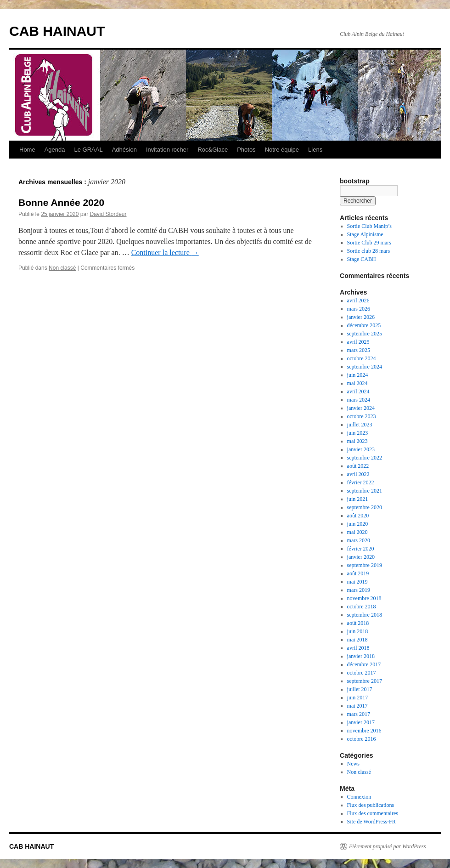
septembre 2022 (365, 458)
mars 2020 (359, 540)
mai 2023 (357, 441)
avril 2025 (358, 342)
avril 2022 (358, 474)
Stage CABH (362, 259)
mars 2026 (359, 309)
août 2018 (358, 623)
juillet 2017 (360, 689)
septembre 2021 (365, 491)
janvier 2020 (361, 557)
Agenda (55, 150)
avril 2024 (358, 391)
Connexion (359, 797)
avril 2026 (358, 301)
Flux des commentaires (373, 813)
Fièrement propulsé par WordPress (387, 846)
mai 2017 (357, 706)
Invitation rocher (167, 150)
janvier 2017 (361, 722)
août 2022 (358, 466)
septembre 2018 (365, 615)
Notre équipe (282, 150)
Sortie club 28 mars (369, 251)
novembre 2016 (364, 731)
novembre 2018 (364, 598)
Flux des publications (371, 805)
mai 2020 (357, 532)
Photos (246, 150)
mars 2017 (359, 714)
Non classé (62, 268)
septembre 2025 (365, 334)
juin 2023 (358, 433)
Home (27, 150)
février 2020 (361, 549)
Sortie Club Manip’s (369, 226)
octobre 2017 (362, 673)
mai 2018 (357, 640)
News (353, 764)
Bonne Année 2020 (61, 202)
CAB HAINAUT (57, 31)
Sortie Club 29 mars (369, 243)
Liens (315, 150)
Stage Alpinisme (365, 234)
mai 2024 (357, 383)
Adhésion (124, 150)
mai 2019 (357, 582)
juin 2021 (358, 499)
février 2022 (361, 482)
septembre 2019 (365, 565)
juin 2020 (358, 524)
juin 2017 (358, 698)
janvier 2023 (361, 449)
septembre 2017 (365, 681)
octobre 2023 (362, 416)
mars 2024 (359, 400)
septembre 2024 (365, 367)
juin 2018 (358, 631)
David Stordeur (108, 214)
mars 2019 (359, 590)
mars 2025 (359, 350)
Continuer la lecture (165, 252)
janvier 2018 (361, 656)
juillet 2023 (360, 425)
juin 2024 (358, 375)
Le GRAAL (89, 150)
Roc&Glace (213, 150)
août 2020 (358, 516)
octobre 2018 (362, 607)
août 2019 (358, 573)
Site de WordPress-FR (371, 822)
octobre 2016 (362, 739)
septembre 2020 (365, 507)
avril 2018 (358, 648)
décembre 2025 (364, 325)
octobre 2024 (362, 358)
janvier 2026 (361, 317)
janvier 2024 (361, 408)
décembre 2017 (364, 664)
